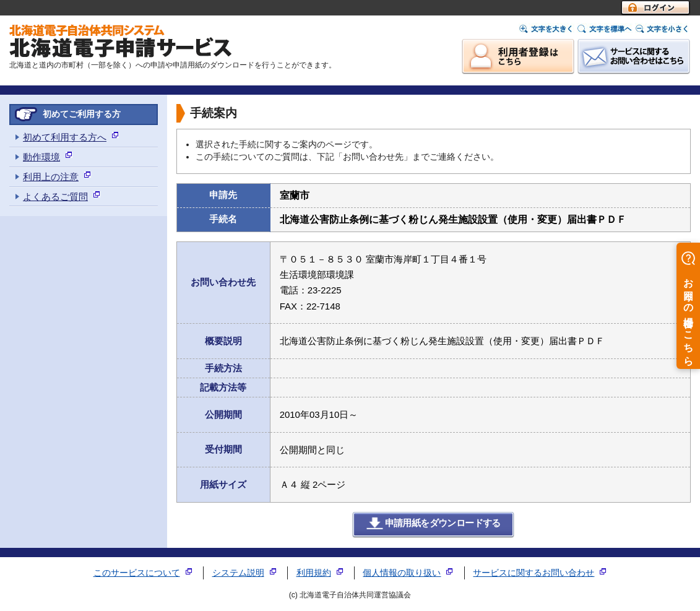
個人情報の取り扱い (402, 573)
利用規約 (314, 573)
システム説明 (238, 573)
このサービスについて (137, 573)
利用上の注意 (51, 177)
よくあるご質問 (55, 197)
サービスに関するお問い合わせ (534, 573)
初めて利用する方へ (65, 137)
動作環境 (41, 157)
